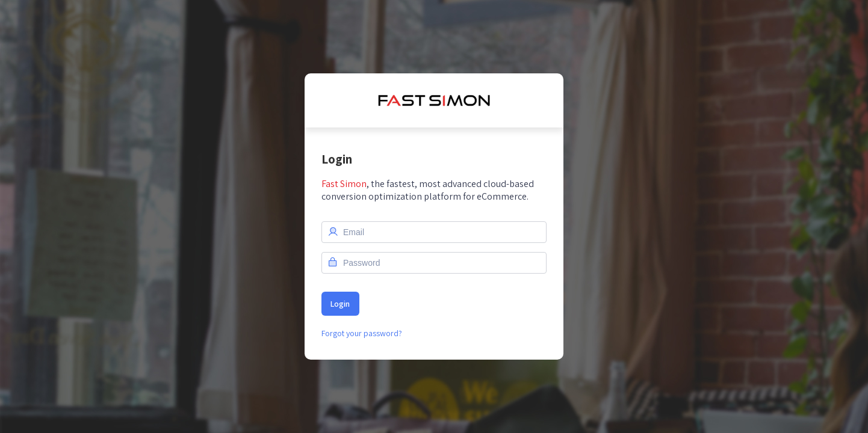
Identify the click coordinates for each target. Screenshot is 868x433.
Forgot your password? (362, 333)
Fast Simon (344, 184)
